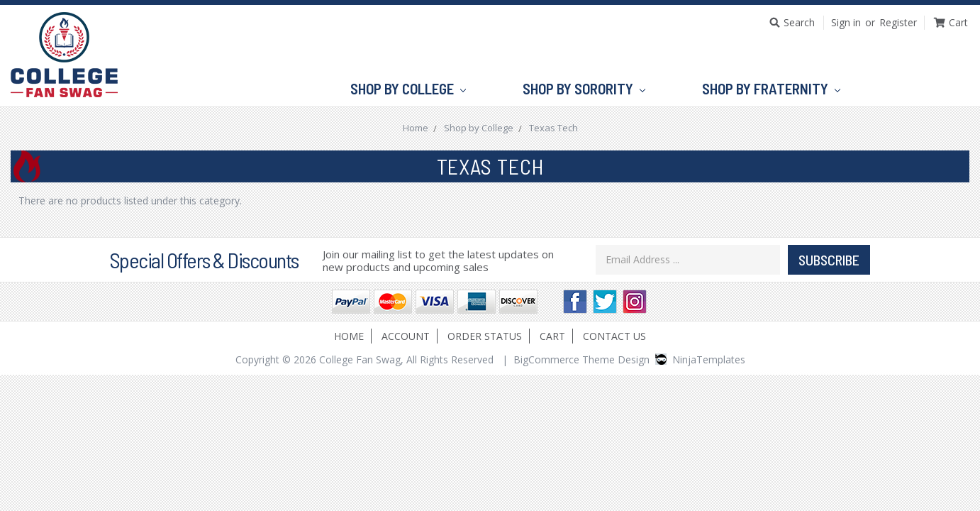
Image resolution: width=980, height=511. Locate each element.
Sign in (846, 22)
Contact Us (614, 336)
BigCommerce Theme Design (581, 359)
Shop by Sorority (584, 89)
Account (406, 336)
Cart (552, 336)
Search (799, 22)
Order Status (485, 336)
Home (349, 336)
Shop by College (408, 89)
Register (898, 22)
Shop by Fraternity (771, 89)
